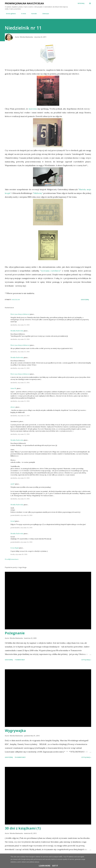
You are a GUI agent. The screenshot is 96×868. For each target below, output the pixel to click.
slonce (13, 407)
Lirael (13, 521)
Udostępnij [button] (85, 300)
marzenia (33, 109)
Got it (55, 866)
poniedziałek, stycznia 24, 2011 (21, 515)
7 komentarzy (20, 660)
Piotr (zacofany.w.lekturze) (20, 314)
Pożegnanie (15, 633)
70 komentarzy (20, 757)
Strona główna (10, 14)
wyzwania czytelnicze (51, 271)
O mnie (22, 14)
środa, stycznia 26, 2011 (19, 554)
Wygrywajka (15, 731)
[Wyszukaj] (81, 3)
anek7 (13, 484)
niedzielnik (16, 300)
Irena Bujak (15, 548)
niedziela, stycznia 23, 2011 (20, 325)
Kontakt (33, 14)
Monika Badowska (17, 331)
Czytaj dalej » (86, 660)
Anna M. (13, 388)
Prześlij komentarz (12, 559)
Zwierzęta (45, 14)
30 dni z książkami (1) (23, 828)
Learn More (45, 866)
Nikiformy (38, 193)
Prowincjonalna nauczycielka (24, 3)
